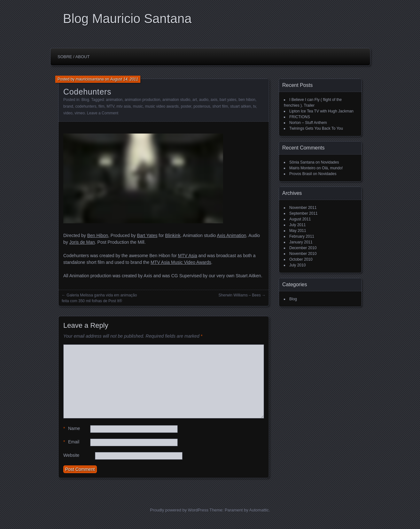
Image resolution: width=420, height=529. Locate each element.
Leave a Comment (103, 113)
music (138, 106)
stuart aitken (241, 106)
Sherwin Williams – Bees (240, 295)
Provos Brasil (301, 174)
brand (68, 106)
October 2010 (301, 259)
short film (220, 106)
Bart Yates (147, 235)
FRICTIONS (300, 117)
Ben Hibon (98, 235)
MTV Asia (188, 256)
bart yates (228, 100)
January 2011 (301, 242)
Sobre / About (74, 57)
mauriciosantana (90, 79)
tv (254, 106)
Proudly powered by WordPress (179, 510)
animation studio (176, 100)
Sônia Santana (302, 162)
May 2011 (298, 231)
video (68, 113)
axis (214, 100)
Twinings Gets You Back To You (316, 128)
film (101, 106)
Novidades (330, 162)
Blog (85, 100)
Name (72, 429)
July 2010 (297, 265)
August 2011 (300, 219)
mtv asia (124, 106)
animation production (142, 100)
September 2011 (303, 213)
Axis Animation (231, 235)
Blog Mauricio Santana (127, 19)
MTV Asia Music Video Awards (181, 262)
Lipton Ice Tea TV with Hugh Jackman (321, 111)
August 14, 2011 (124, 79)
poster (186, 106)
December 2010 (303, 248)
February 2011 (302, 236)
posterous (202, 106)
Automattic (259, 510)
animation (114, 100)
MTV (110, 106)
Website (71, 455)
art (195, 100)
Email (71, 442)
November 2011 (303, 208)
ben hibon (247, 100)
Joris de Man (82, 242)
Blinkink (173, 235)
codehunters (86, 106)
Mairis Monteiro (302, 168)
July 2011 (297, 225)
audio (204, 100)
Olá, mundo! (332, 168)
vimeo (80, 113)
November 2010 (303, 254)
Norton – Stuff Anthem (308, 123)
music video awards (162, 106)
